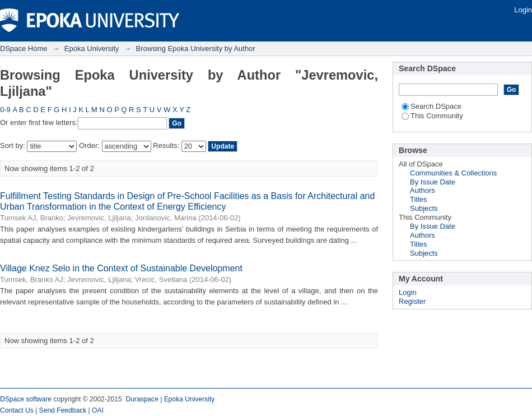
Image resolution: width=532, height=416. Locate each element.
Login (523, 10)
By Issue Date (433, 182)
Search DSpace (431, 106)
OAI (98, 410)
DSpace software (26, 399)
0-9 (5, 110)
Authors (423, 190)
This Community (432, 116)
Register (412, 301)
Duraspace (142, 399)
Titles (419, 199)
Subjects (424, 208)
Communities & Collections (453, 173)
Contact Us (17, 410)
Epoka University (92, 48)
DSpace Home (24, 48)
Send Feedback (63, 410)
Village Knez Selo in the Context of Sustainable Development (121, 268)
